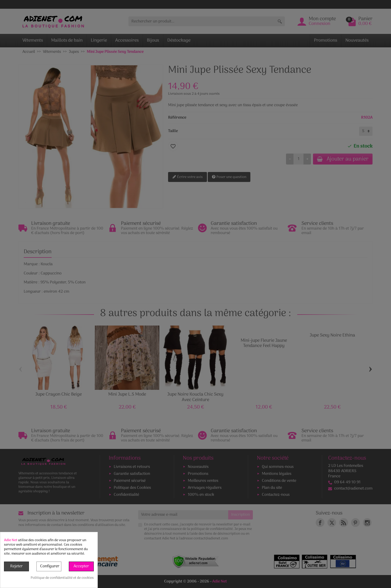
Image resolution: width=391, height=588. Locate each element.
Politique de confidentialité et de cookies (62, 578)
